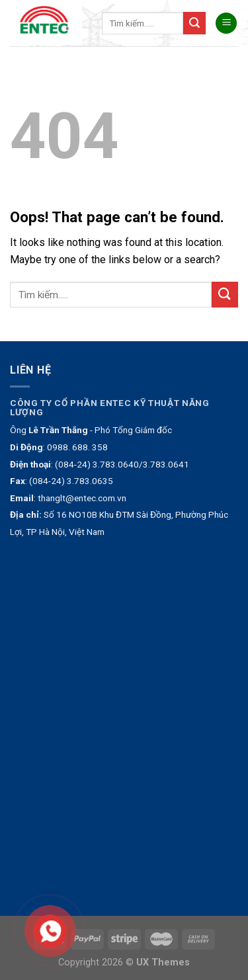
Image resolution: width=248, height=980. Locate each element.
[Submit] (194, 23)
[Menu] (226, 23)
